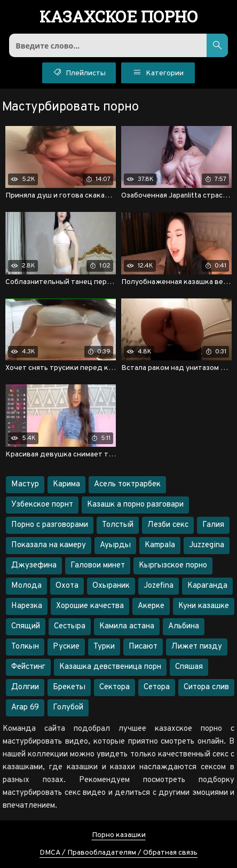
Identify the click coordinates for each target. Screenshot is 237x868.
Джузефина (34, 566)
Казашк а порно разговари (135, 505)
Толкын (25, 647)
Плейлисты (79, 72)
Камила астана (127, 626)
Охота (67, 586)
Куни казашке (204, 606)
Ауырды (115, 545)
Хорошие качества (90, 606)
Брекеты (69, 687)
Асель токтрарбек (127, 484)
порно (119, 18)
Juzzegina (207, 545)
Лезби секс (168, 525)
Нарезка (27, 606)
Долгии (25, 687)
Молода (26, 586)
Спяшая (189, 667)
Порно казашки (119, 835)
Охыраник (111, 586)
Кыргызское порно (173, 566)
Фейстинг (28, 667)
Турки (104, 647)
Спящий (26, 626)
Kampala (160, 545)
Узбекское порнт (42, 505)
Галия (213, 525)
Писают (143, 647)
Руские (66, 647)
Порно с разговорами (50, 525)
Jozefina (159, 586)
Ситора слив (206, 687)
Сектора (114, 687)
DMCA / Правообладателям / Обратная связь (118, 853)
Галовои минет (98, 566)
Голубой (68, 708)
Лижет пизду (197, 647)
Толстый (118, 525)
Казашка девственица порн (110, 667)
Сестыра (70, 626)
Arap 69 (25, 708)
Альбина (184, 626)
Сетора (157, 687)
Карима (66, 484)
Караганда (207, 586)
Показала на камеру (49, 545)
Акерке (151, 606)
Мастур (25, 484)
